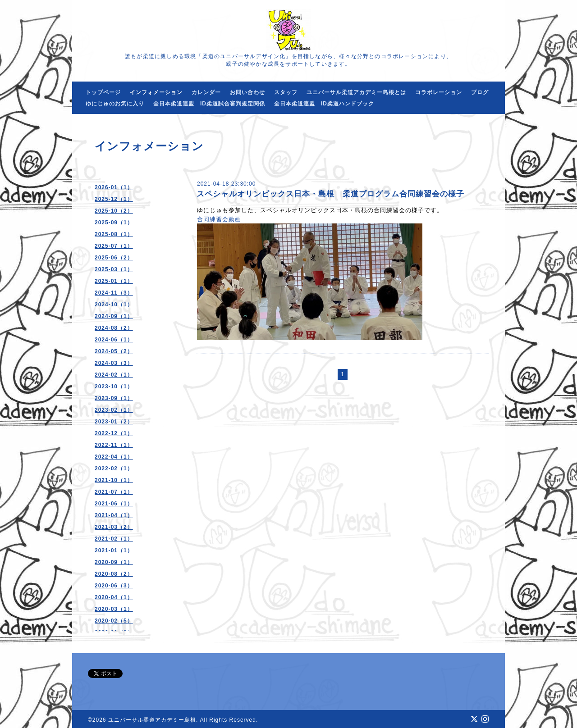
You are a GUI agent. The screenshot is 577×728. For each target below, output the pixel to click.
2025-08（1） (114, 234)
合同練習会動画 (219, 219)
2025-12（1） (114, 199)
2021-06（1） (114, 504)
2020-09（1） (114, 562)
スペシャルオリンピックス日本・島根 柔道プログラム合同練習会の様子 (330, 194)
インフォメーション (156, 92)
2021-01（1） (114, 551)
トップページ (103, 92)
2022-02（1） (114, 469)
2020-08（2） (114, 574)
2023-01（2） (114, 422)
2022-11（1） (114, 445)
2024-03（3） (114, 363)
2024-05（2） (114, 351)
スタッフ (286, 92)
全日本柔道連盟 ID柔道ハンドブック (324, 104)
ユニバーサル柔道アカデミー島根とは (356, 92)
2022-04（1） (114, 457)
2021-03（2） (114, 527)
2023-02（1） (114, 410)
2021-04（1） (114, 515)
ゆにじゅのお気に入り (115, 104)
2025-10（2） (114, 211)
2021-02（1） (114, 539)
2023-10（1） (114, 387)
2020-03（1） (114, 609)
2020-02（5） (114, 621)
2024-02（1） (114, 375)
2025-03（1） (114, 269)
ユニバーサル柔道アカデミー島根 (152, 720)
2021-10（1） (114, 480)
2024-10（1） (114, 305)
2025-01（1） (114, 281)
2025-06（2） (114, 258)
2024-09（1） (114, 316)
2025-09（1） (114, 223)
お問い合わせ (247, 92)
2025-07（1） (114, 246)
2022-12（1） (114, 433)
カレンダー (206, 92)
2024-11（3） (114, 293)
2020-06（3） (114, 586)
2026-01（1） (114, 187)
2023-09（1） (114, 398)
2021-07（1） (114, 492)
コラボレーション (439, 92)
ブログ (480, 92)
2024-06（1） (114, 340)
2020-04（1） (114, 597)
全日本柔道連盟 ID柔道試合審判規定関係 (209, 104)
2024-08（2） (114, 328)
